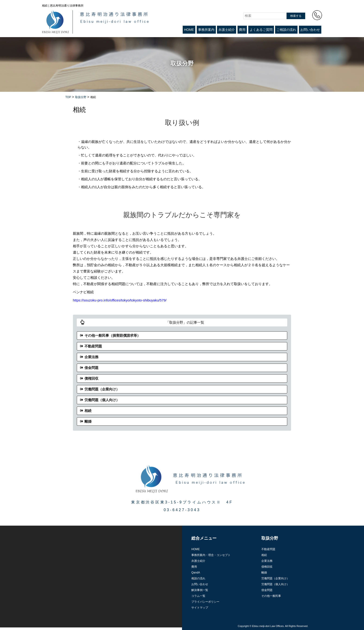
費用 (242, 30)
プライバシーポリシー (205, 602)
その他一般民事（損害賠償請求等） (112, 335)
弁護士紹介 (227, 30)
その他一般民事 (271, 596)
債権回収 (91, 378)
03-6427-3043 (182, 510)
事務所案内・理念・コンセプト (211, 555)
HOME (189, 30)
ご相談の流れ (286, 30)
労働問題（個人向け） (102, 400)
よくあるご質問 (261, 30)
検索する (296, 16)
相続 (88, 411)
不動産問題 (93, 346)
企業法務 (91, 357)
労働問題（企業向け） (102, 389)
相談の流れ (198, 578)
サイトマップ (200, 608)
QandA (196, 573)
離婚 (88, 421)
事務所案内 (206, 30)
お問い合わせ (310, 30)
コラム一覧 (198, 596)
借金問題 (91, 368)
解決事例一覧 (200, 590)
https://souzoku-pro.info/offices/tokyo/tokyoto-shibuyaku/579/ (120, 300)
